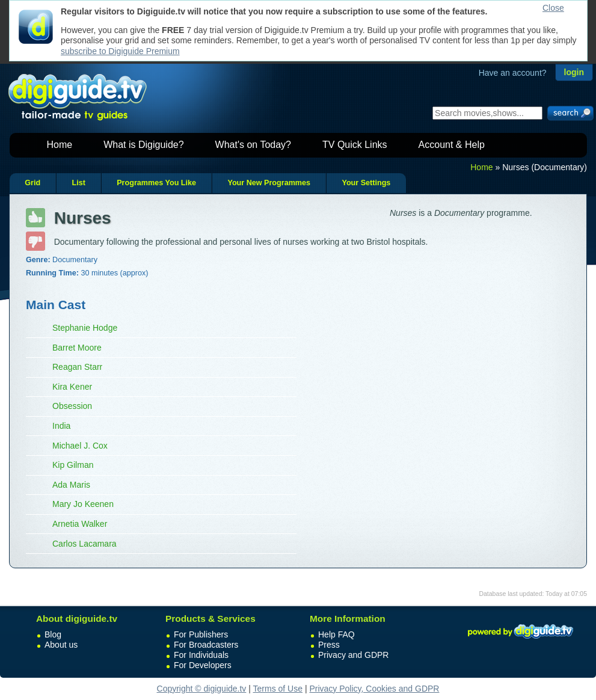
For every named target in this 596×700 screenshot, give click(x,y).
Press (329, 645)
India (61, 426)
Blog (53, 634)
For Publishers (201, 634)
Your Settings (366, 183)
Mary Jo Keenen (83, 504)
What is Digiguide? (143, 145)
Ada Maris (71, 485)
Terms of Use (278, 689)
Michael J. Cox (80, 446)
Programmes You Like (156, 183)
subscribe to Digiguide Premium (120, 51)
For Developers (203, 665)
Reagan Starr (77, 367)
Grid (32, 183)
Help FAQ (336, 634)
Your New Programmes (269, 183)
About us (61, 645)
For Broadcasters (206, 645)
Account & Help (452, 145)
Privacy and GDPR (353, 655)
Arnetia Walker (80, 524)
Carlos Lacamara (84, 544)
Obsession (72, 406)
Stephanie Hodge (85, 328)
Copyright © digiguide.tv (202, 689)
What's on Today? (253, 145)
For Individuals (201, 655)
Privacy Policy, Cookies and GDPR (374, 689)
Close (553, 8)
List (78, 183)
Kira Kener (72, 387)
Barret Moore (77, 348)
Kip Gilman (73, 465)
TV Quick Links (355, 145)
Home (60, 145)
